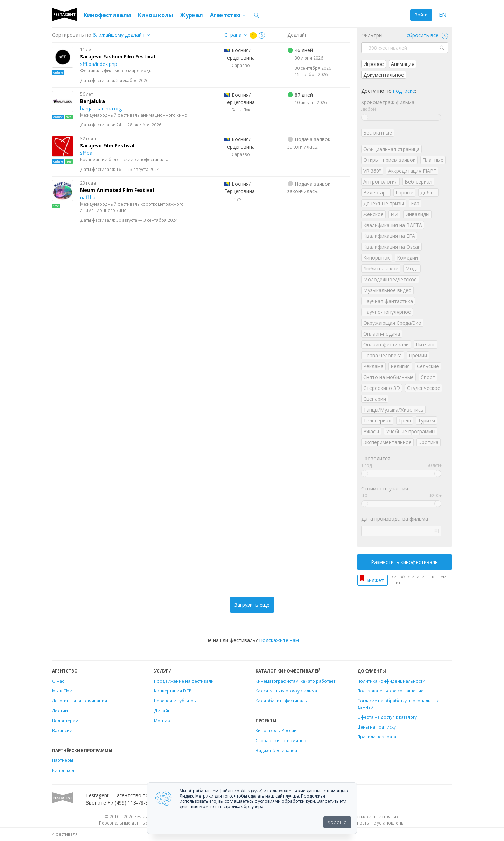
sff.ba (86, 153)
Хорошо (337, 822)
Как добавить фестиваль (281, 701)
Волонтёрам (65, 721)
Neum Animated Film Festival (117, 190)
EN (443, 15)
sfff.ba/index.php (99, 64)
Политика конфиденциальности (391, 681)
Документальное (384, 75)
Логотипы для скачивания (80, 701)
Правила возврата (377, 737)
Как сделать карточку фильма (286, 691)
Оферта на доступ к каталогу (387, 717)
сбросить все (427, 35)
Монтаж (162, 721)
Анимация (403, 64)
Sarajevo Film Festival (107, 146)
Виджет (375, 580)
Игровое (374, 64)
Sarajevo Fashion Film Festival (118, 57)
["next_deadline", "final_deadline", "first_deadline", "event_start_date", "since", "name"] (124, 35)
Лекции (60, 711)
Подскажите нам (279, 640)
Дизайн (162, 711)
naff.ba (88, 197)
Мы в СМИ (62, 691)
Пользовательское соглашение (390, 691)
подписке (404, 91)
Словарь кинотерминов (281, 740)
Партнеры (63, 760)
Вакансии (62, 730)
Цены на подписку (377, 727)
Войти (421, 15)
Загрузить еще (252, 605)
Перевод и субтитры (175, 701)
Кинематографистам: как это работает (295, 681)
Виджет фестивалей (276, 750)
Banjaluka (93, 101)
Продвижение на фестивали (184, 681)
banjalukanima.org (101, 108)
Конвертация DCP (173, 691)
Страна (233, 35)
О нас (58, 681)
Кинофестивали (107, 15)
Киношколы (156, 15)
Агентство (228, 15)
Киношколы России (276, 730)
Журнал (192, 15)
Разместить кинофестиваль (404, 562)
